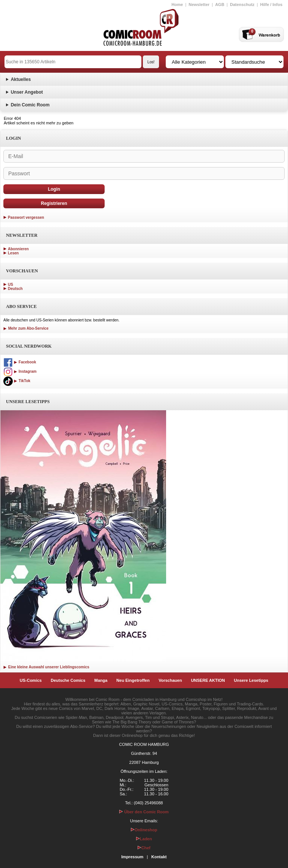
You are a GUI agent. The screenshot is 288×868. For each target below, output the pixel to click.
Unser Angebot (27, 92)
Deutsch (15, 289)
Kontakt (159, 857)
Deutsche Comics (68, 680)
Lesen (13, 253)
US (10, 285)
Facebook (20, 362)
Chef (144, 848)
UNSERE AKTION (208, 680)
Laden (144, 839)
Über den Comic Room (144, 812)
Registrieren (54, 203)
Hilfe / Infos (271, 4)
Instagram (20, 371)
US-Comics (31, 680)
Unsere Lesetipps (251, 680)
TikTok (17, 381)
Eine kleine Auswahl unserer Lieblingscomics (46, 667)
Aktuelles (21, 79)
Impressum (133, 857)
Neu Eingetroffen (133, 680)
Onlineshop (144, 830)
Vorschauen (170, 680)
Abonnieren (18, 249)
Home (177, 4)
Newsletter (199, 4)
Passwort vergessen (26, 217)
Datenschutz (242, 4)
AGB (220, 4)
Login (54, 189)
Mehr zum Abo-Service (26, 328)
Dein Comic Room (30, 105)
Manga (101, 680)
